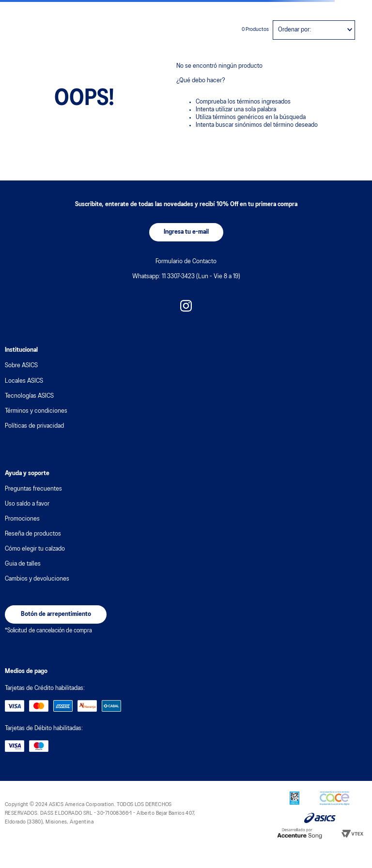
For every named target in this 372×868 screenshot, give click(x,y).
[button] (186, 232)
